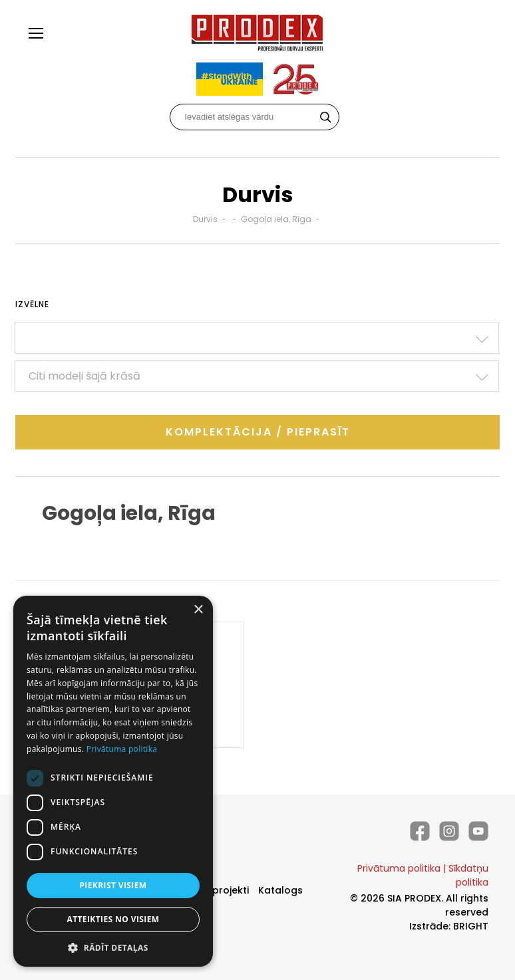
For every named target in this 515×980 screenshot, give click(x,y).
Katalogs (280, 890)
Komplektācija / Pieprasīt (258, 432)
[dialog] (113, 781)
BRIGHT (471, 926)
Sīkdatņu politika (468, 875)
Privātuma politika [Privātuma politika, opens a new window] (122, 749)
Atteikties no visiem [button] (113, 919)
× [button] (198, 610)
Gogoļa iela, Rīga (276, 219)
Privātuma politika (399, 868)
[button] (113, 947)
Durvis (205, 219)
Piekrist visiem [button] (113, 885)
